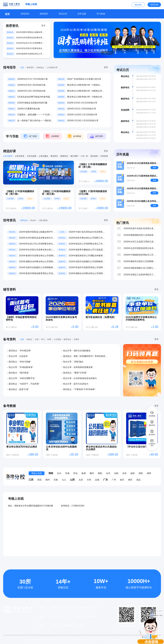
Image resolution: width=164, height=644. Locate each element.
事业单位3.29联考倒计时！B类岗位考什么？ (86, 91)
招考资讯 (54, 607)
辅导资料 (84, 607)
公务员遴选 (43, 156)
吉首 (124, 473)
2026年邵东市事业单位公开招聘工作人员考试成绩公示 (87, 238)
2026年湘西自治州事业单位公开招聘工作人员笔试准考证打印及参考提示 (87, 274)
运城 (97, 480)
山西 (72, 480)
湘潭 (149, 473)
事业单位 (54, 156)
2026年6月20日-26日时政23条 (31, 85)
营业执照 (129, 640)
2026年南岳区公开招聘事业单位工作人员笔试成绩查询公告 (87, 244)
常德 (67, 473)
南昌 (39, 480)
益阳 (133, 473)
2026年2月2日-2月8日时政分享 (82, 109)
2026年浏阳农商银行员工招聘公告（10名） (140, 268)
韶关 (122, 480)
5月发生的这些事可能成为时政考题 (34, 97)
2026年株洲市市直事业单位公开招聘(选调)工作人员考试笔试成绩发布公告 (30, 54)
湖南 (51, 473)
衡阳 (100, 473)
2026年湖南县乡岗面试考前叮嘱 (32, 103)
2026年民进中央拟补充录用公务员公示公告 (140, 229)
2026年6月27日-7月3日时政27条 (33, 79)
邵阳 (141, 473)
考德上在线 (37, 473)
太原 (81, 480)
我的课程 (138, 5)
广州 (114, 480)
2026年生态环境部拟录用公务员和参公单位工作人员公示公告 (140, 248)
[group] (107, 40)
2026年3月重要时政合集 (29, 109)
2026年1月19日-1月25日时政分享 (83, 121)
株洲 (84, 473)
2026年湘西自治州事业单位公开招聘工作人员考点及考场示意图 (37, 262)
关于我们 (94, 607)
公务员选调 (31, 156)
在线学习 (74, 607)
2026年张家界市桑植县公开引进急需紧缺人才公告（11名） (87, 250)
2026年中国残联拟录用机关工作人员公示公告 (140, 255)
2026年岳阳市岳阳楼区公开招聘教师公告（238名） (87, 262)
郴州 (92, 473)
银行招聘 (74, 156)
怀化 (75, 473)
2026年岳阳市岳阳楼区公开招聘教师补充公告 (37, 268)
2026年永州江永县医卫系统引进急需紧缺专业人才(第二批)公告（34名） (140, 242)
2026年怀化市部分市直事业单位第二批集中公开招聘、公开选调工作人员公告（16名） (30, 49)
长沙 (59, 473)
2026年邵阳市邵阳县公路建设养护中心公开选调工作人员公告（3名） (30, 32)
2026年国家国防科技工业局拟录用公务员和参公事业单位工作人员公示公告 (140, 235)
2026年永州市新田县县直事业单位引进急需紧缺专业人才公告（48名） (30, 38)
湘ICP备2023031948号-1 (78, 640)
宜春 (56, 480)
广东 (105, 480)
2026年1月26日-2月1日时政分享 (82, 115)
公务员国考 (8, 156)
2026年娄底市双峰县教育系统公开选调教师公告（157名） (37, 274)
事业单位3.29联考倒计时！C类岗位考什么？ (85, 85)
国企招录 (94, 156)
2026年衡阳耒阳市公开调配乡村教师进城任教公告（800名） (87, 256)
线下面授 (64, 607)
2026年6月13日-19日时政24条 (31, 91)
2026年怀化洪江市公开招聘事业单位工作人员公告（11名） (30, 43)
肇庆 (130, 480)
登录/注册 (154, 5)
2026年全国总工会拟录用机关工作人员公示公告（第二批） (140, 275)
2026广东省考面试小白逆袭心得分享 (84, 79)
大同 (89, 480)
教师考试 (64, 156)
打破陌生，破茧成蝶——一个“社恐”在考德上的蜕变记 (35, 115)
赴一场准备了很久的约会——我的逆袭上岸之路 (35, 121)
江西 (31, 480)
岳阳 (116, 473)
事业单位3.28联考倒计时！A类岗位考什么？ (86, 97)
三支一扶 (84, 156)
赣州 (48, 480)
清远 (138, 480)
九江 (64, 480)
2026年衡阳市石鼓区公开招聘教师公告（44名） (140, 262)
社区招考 (104, 156)
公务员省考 (20, 156)
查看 (154, 168)
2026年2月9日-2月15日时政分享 (82, 103)
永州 (108, 473)
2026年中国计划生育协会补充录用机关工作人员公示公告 (87, 232)
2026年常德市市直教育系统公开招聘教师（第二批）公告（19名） (87, 268)
